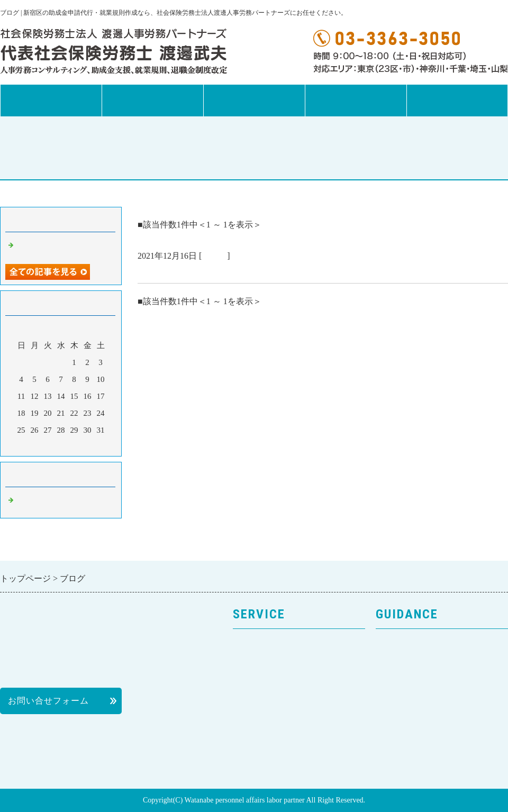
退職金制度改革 (264, 721)
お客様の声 (398, 683)
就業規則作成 (260, 683)
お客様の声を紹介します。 (195, 270)
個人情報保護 (403, 702)
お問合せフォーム (457, 101)
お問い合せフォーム (48, 701)
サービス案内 (152, 101)
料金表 (389, 721)
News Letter (356, 101)
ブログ (214, 256)
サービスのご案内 (269, 645)
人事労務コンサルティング (287, 664)
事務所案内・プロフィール (430, 664)
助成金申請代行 (264, 702)
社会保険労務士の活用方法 (430, 740)
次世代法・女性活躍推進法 (287, 740)
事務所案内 (254, 101)
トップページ (51, 101)
